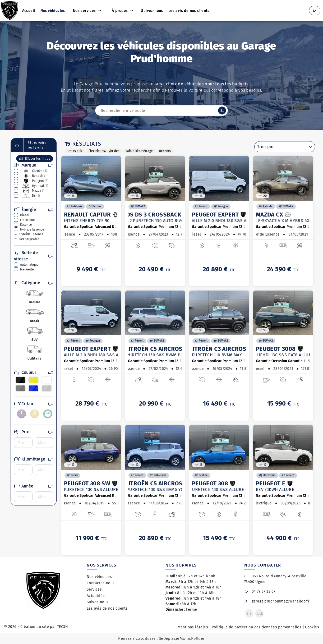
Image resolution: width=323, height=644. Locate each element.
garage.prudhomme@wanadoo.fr (277, 601)
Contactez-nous (101, 583)
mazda (33, 191)
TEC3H (63, 627)
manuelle (27, 269)
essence (26, 225)
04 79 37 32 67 (260, 592)
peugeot (34, 181)
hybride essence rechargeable (31, 237)
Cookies (312, 627)
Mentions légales (193, 627)
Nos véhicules (99, 577)
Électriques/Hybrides (104, 151)
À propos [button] (120, 11)
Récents (165, 151)
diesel (25, 215)
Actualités (96, 596)
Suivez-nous (98, 602)
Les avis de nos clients (107, 608)
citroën (34, 171)
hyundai (34, 186)
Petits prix (75, 151)
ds (30, 196)
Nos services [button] (85, 11)
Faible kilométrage (139, 151)
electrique (27, 220)
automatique (29, 265)
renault (34, 176)
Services (94, 589)
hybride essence (32, 229)
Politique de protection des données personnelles (257, 627)
